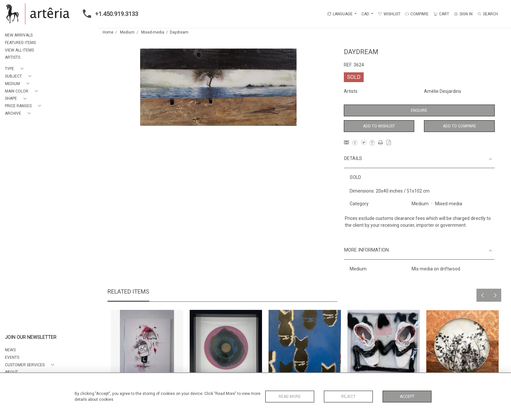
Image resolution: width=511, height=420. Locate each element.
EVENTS (12, 357)
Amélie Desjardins (443, 91)
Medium (127, 32)
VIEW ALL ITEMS (19, 50)
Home (108, 32)
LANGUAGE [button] (340, 14)
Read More (290, 397)
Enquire (419, 110)
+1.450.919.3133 (109, 14)
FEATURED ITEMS (20, 43)
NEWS (10, 350)
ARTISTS (13, 57)
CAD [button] (366, 14)
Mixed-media (153, 32)
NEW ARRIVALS (19, 35)
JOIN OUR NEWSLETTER (31, 337)
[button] (15, 69)
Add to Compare (460, 126)
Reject (348, 397)
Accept (407, 397)
